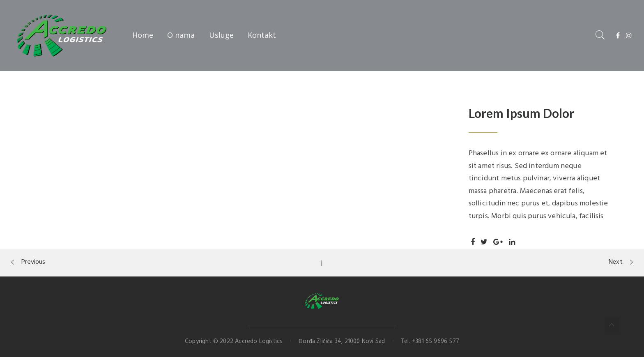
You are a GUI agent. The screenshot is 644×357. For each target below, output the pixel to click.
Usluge (221, 35)
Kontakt (262, 35)
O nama (181, 35)
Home (143, 35)
